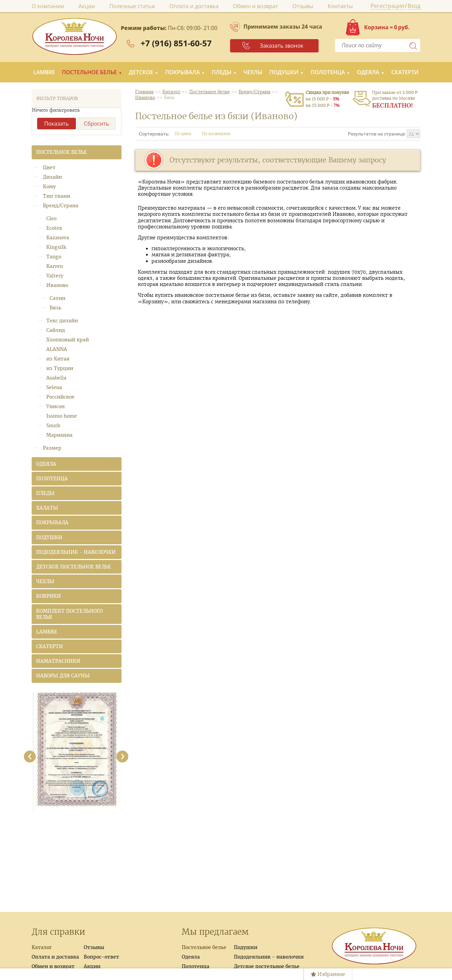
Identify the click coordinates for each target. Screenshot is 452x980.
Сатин (58, 298)
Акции (87, 6)
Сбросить (97, 124)
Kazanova (58, 238)
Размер (52, 448)
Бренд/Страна (61, 206)
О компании (48, 6)
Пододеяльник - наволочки (76, 552)
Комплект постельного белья (69, 614)
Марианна (59, 435)
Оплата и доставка (194, 6)
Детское (141, 72)
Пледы (222, 72)
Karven (55, 266)
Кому (49, 187)
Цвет (49, 167)
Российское (60, 397)
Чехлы (253, 72)
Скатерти (405, 72)
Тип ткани (56, 196)
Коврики (49, 596)
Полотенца (328, 72)
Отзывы (303, 6)
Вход (414, 6)
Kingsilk (56, 247)
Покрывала (182, 72)
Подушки (284, 72)
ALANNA (57, 349)
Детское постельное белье (74, 567)
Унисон (55, 406)
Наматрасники (58, 661)
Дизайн (52, 177)
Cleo (51, 219)
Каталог (42, 947)
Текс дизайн (62, 321)
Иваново (57, 285)
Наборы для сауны (63, 676)
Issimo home (62, 416)
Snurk (53, 425)
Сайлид (56, 330)
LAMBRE (44, 72)
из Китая (58, 359)
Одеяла (368, 72)
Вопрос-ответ (101, 957)
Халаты (47, 508)
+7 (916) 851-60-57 (176, 43)
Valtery (55, 276)
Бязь (55, 308)
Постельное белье (90, 72)
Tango (54, 257)
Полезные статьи (132, 6)
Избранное (328, 974)
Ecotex (54, 228)
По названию (219, 134)
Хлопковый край (68, 340)
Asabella (56, 378)
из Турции (60, 368)
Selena (54, 387)
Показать (56, 124)
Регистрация (388, 6)
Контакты (340, 6)
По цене (186, 134)
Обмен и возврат (255, 6)
